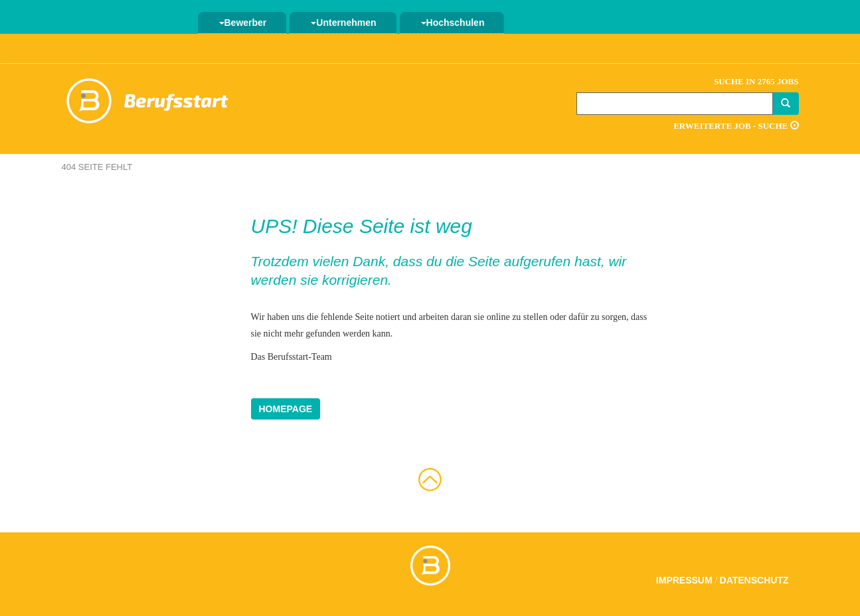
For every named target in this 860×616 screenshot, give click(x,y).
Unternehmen (343, 23)
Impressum (684, 580)
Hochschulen (453, 23)
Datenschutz (754, 580)
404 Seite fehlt (97, 167)
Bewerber (243, 23)
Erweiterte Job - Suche (736, 126)
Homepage (286, 409)
